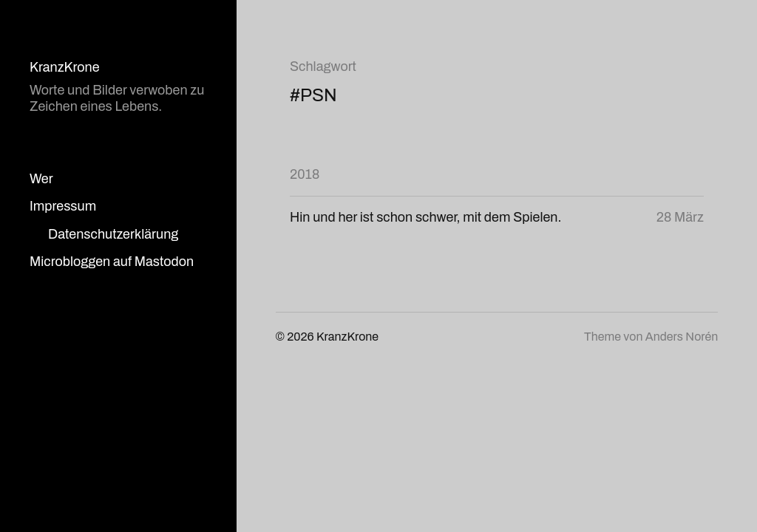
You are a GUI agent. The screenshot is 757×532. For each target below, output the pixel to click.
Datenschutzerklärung (113, 234)
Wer (41, 179)
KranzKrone (65, 67)
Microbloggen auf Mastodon (112, 262)
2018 (305, 174)
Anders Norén (682, 337)
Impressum (63, 206)
